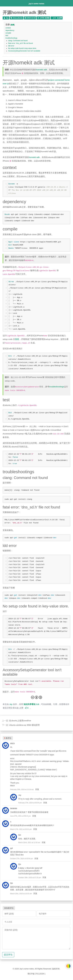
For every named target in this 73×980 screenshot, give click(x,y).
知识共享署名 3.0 (31, 704)
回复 (37, 789)
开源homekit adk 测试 (24, 12)
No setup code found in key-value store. (22, 48)
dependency (10, 30)
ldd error (11, 46)
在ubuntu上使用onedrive (20, 721)
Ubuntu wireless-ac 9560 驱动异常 (24, 725)
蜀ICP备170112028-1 (36, 974)
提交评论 (8, 955)
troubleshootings (11, 38)
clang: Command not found (18, 41)
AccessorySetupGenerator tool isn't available (24, 51)
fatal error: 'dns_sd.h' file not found (20, 43)
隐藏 (12, 25)
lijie (20, 835)
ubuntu (20, 18)
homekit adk (42, 70)
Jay (7, 18)
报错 (17, 339)
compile (8, 33)
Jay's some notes (36, 4)
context (8, 28)
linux (15, 18)
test (7, 36)
